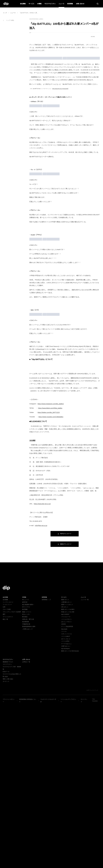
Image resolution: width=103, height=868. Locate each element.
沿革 (4, 771)
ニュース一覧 (85, 764)
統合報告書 (25, 786)
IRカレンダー (26, 778)
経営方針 (25, 766)
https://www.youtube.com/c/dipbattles (53, 581)
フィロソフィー (7, 768)
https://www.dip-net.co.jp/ (43, 668)
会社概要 (5, 764)
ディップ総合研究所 (67, 791)
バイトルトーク (66, 781)
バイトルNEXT (65, 800)
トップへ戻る (10, 20)
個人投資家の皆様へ (28, 768)
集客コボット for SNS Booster (70, 815)
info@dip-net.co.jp (42, 689)
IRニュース (25, 764)
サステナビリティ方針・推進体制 (12, 831)
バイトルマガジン (66, 783)
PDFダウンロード (65, 698)
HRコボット (65, 771)
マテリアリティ (7, 828)
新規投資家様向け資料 (29, 791)
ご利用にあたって (27, 793)
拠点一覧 (5, 783)
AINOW (63, 788)
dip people (65, 793)
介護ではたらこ (66, 810)
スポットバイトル (66, 798)
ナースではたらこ (66, 808)
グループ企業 (7, 773)
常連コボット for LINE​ (68, 776)
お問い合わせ (80, 4)
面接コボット (65, 764)
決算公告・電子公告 (28, 783)
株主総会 (25, 781)
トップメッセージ (8, 766)
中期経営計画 (26, 788)
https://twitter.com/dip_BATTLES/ (51, 576)
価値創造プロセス (8, 826)
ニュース (61, 4)
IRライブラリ (26, 771)
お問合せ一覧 (26, 826)
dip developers (66, 812)
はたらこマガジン (66, 786)
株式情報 (25, 773)
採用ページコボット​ (67, 768)
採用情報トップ (46, 764)
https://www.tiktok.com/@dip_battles (52, 572)
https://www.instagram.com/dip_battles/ (53, 568)
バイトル (64, 795)
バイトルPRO (66, 805)
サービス (31, 4)
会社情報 (23, 4)
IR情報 (39, 4)
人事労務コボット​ (66, 766)
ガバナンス (6, 843)
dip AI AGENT (65, 778)
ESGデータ (6, 833)
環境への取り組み (8, 840)
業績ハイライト (27, 776)
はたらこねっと (66, 803)
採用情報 (70, 4)
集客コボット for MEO (68, 773)
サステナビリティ (50, 4)
